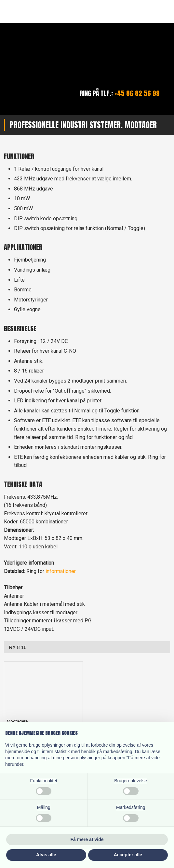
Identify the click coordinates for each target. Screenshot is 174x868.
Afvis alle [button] (46, 855)
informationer (61, 571)
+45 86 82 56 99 (137, 93)
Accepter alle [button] (128, 855)
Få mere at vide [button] (87, 839)
